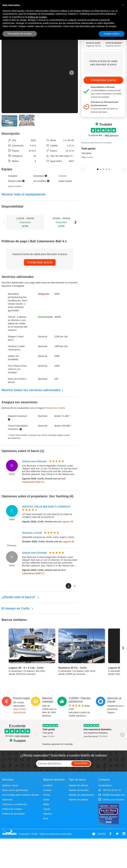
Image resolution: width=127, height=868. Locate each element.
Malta (46, 804)
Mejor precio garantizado (15, 790)
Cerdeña (48, 785)
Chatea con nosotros (111, 799)
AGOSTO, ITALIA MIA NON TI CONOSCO (46, 507)
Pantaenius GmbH (55, 408)
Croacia (47, 790)
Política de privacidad (13, 814)
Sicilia (46, 799)
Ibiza (46, 818)
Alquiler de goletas (78, 799)
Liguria (47, 809)
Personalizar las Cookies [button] (20, 34)
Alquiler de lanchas (79, 790)
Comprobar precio (40, 262)
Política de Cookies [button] (37, 17)
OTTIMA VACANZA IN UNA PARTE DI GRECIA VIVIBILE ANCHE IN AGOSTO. (47, 516)
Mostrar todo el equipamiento (24, 194)
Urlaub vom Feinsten (34, 461)
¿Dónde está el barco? (20, 597)
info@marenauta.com (112, 795)
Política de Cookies (12, 809)
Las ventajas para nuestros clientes (21, 795)
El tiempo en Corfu (18, 608)
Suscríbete (81, 763)
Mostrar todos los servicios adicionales (33, 390)
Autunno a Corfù (32, 533)
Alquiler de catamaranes (81, 795)
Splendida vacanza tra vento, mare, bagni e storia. (48, 537)
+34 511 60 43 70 (109, 790)
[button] (123, 5)
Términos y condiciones (14, 804)
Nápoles (47, 814)
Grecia (47, 795)
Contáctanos (105, 785)
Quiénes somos (10, 785)
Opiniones (7, 799)
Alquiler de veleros (78, 785)
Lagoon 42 (67, 521)
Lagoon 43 (68, 541)
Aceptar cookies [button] (112, 34)
